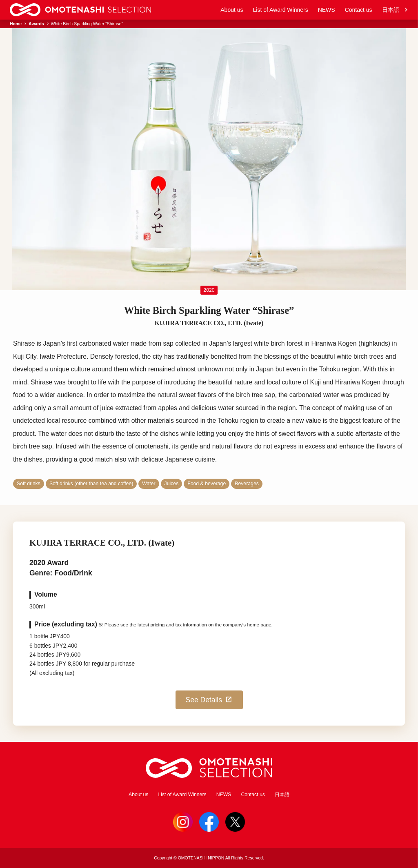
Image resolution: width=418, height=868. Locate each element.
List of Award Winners (281, 10)
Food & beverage (207, 484)
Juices (172, 484)
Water (149, 484)
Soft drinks (29, 484)
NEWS (327, 10)
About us (232, 10)
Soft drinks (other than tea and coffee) (91, 484)
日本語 (395, 10)
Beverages (247, 484)
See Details (209, 700)
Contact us (359, 10)
